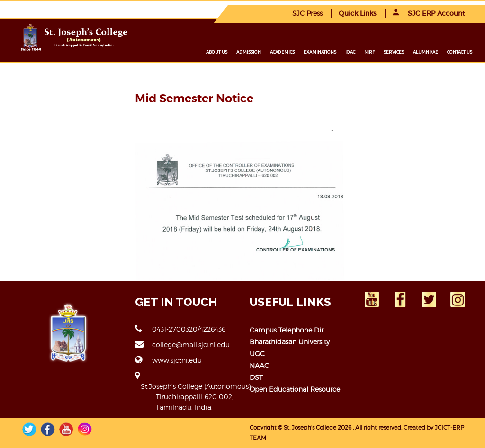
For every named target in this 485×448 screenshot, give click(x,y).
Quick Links (358, 13)
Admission (249, 52)
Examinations (320, 52)
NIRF (369, 52)
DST (256, 377)
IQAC (350, 52)
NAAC (259, 365)
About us (217, 52)
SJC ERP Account (429, 13)
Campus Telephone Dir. (287, 330)
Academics (282, 52)
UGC (257, 354)
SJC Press (307, 13)
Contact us (460, 52)
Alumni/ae (426, 52)
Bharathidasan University (290, 342)
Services (394, 52)
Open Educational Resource (295, 389)
